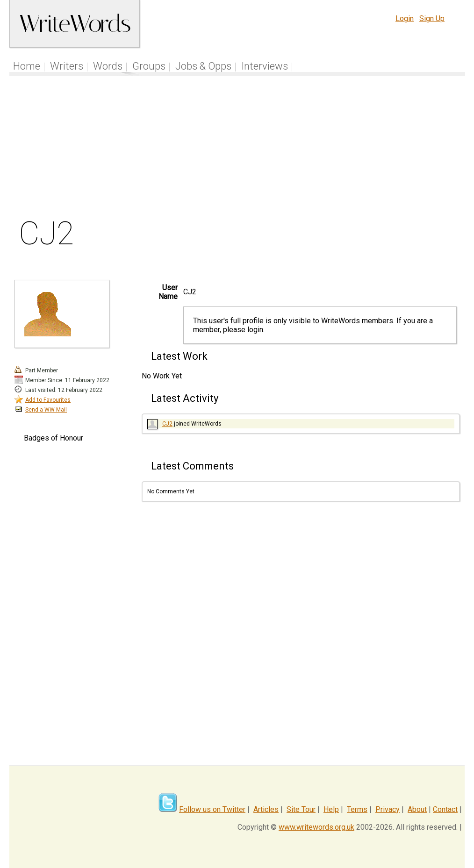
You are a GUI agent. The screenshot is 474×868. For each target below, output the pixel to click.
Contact (445, 809)
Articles (266, 809)
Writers (67, 66)
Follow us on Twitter (212, 809)
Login (405, 18)
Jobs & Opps (203, 66)
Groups (149, 66)
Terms (357, 809)
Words (108, 66)
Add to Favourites (48, 400)
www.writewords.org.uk (316, 827)
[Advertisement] (237, 149)
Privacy (388, 809)
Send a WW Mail (46, 410)
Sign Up (432, 18)
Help (331, 809)
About (417, 809)
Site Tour (301, 809)
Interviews (265, 66)
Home (27, 66)
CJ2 (167, 424)
